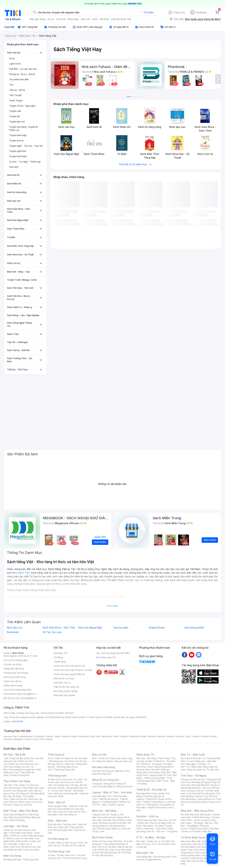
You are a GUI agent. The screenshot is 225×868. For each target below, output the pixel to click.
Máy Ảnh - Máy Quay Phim (197, 811)
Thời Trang (164, 758)
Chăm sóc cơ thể (19, 836)
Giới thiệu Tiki (60, 653)
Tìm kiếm (149, 12)
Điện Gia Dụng (12, 856)
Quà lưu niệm (121, 628)
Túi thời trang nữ (58, 839)
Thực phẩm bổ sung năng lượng (201, 800)
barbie (49, 736)
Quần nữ (69, 758)
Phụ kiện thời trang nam (111, 772)
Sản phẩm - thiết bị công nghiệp (157, 777)
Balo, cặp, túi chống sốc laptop (112, 760)
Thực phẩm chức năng (20, 833)
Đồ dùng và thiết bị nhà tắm (113, 823)
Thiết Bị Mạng (110, 802)
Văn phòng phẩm (194, 628)
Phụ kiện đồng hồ (107, 786)
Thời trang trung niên (64, 770)
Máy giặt (191, 764)
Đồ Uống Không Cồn (110, 852)
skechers (107, 736)
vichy (36, 739)
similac (196, 736)
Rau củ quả (15, 788)
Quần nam (67, 779)
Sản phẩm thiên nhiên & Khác (21, 840)
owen (57, 736)
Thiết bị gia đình (31, 859)
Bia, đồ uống (15, 796)
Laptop (120, 805)
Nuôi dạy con (15, 628)
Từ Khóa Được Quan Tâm (196, 837)
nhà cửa (86, 19)
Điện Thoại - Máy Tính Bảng (21, 811)
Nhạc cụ (116, 829)
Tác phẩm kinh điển (19, 79)
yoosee (180, 736)
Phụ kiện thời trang (104, 767)
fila (42, 739)
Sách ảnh (14, 167)
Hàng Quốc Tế (145, 754)
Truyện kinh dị (16, 141)
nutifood (134, 736)
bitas (214, 736)
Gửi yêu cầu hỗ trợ (13, 664)
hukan (28, 739)
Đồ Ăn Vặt (103, 850)
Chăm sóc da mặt (12, 830)
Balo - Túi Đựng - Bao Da (200, 823)
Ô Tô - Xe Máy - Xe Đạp (151, 837)
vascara (8, 736)
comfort (205, 736)
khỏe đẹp (73, 19)
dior (15, 736)
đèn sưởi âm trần (195, 861)
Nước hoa (15, 847)
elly (92, 736)
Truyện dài (15, 116)
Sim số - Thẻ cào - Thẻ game (162, 831)
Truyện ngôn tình (18, 151)
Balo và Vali (99, 754)
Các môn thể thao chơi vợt (200, 795)
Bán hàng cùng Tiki (106, 657)
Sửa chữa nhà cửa (107, 817)
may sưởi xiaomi (196, 850)
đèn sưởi (196, 841)
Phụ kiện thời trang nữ (103, 771)
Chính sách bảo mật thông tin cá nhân (73, 670)
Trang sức (97, 784)
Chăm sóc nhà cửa (23, 805)
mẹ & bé (61, 19)
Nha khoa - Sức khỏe (155, 829)
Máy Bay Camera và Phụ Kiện (200, 830)
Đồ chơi (35, 758)
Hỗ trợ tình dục (29, 847)
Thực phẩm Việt (30, 788)
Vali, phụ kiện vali (123, 761)
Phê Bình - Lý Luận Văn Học (23, 69)
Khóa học (163, 820)
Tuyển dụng (60, 662)
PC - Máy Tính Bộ (106, 805)
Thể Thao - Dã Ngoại (194, 776)
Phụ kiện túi (80, 845)
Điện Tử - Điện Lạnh (193, 754)
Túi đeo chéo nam (66, 855)
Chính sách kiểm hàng (15, 677)
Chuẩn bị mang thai (20, 775)
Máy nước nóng (200, 767)
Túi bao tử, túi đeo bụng (75, 858)
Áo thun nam (54, 779)
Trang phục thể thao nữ (192, 779)
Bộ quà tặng (107, 855)
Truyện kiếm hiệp (18, 135)
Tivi (188, 767)
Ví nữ (80, 843)
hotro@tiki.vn (30, 694)
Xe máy (146, 844)
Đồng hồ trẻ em (125, 786)
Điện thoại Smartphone (15, 815)
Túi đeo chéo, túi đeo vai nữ (62, 843)
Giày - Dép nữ (56, 802)
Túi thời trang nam (59, 851)
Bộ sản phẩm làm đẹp (22, 848)
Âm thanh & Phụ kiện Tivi (193, 758)
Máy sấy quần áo (196, 770)
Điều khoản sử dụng (64, 678)
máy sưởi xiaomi (204, 852)
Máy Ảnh (207, 831)
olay (188, 736)
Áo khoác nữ (72, 761)
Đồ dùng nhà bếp (12, 859)
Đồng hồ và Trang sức (105, 780)
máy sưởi (185, 841)
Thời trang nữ (56, 754)
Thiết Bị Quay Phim (199, 829)
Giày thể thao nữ (206, 799)
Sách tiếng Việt (144, 857)
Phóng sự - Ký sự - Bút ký (22, 74)
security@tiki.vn (29, 698)
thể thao (105, 19)
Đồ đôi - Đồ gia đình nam (71, 788)
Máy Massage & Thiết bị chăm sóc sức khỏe (24, 837)
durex (74, 736)
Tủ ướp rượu (213, 770)
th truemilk (39, 736)
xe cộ (51, 19)
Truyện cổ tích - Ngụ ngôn (22, 106)
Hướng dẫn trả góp (13, 685)
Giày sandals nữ (65, 809)
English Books (157, 628)
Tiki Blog (58, 657)
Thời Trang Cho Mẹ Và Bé (16, 758)
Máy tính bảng (17, 820)
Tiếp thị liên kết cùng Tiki (66, 687)
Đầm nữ (59, 758)
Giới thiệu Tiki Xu (62, 683)
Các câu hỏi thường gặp (15, 660)
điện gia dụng (37, 19)
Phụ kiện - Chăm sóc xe (149, 841)
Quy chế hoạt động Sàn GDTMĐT (113, 653)
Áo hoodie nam (62, 785)
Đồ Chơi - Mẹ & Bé (15, 754)
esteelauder (25, 736)
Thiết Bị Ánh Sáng (201, 817)
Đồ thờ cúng (104, 829)
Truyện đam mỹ (17, 122)
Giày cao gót (54, 806)
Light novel (15, 64)
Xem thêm (113, 606)
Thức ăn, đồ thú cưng (20, 802)
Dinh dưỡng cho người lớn (22, 770)
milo (98, 736)
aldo (116, 736)
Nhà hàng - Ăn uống (153, 826)
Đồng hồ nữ (110, 784)
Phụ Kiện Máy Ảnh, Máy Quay (195, 815)
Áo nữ (51, 758)
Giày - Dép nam (57, 820)
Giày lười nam (55, 824)
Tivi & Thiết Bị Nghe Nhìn (154, 779)
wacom (161, 736)
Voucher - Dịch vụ (147, 816)
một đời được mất (121, 19)
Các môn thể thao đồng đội (201, 793)
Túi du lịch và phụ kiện (110, 758)
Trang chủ (179, 12)
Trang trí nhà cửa (101, 815)
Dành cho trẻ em (19, 799)
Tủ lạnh (190, 761)
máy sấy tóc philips (203, 844)
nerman (152, 736)
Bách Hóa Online (102, 837)
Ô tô (154, 844)
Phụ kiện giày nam (63, 830)
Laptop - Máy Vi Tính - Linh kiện (112, 792)
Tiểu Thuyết (15, 95)
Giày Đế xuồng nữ (68, 815)
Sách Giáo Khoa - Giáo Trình (59, 628)
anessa (171, 736)
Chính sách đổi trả (12, 681)
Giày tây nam (70, 824)
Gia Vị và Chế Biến (107, 847)
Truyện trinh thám (18, 156)
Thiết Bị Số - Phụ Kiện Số (151, 790)
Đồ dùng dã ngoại (201, 782)
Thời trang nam (57, 776)
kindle (143, 736)
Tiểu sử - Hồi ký (17, 90)
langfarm (19, 739)
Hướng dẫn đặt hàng (14, 669)
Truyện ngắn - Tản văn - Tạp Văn (26, 146)
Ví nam (51, 855)
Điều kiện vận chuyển (64, 695)
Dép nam (64, 827)
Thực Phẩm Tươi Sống (17, 781)
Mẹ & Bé (156, 770)
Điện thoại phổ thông (20, 817)
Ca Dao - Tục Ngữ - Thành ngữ (25, 162)
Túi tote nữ (67, 845)
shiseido (8, 739)
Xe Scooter (163, 844)
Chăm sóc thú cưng (102, 841)
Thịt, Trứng (19, 785)
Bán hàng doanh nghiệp (66, 691)
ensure (66, 736)
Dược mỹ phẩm (32, 850)
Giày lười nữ (74, 812)
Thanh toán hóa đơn (147, 820)
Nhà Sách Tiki (145, 853)
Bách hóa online (152, 772)
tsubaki (49, 739)
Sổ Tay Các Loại (52, 632)
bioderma (84, 736)
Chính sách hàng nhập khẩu (17, 690)
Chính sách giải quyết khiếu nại (69, 674)
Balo (94, 758)
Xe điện (166, 841)
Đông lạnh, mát (25, 791)
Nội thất (107, 820)
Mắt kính (120, 771)
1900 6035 (17, 721)
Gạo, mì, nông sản (20, 793)
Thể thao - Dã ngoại (151, 764)
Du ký (12, 58)
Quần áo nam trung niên (66, 793)
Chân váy (69, 764)
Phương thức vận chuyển (16, 673)
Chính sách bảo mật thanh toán (69, 666)
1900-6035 (18, 653)
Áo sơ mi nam (68, 782)
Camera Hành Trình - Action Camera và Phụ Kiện (200, 820)
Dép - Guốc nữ (70, 806)
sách (95, 19)
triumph (124, 736)
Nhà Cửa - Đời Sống (104, 811)
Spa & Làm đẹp (158, 823)
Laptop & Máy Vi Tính (160, 775)
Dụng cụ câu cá (195, 791)
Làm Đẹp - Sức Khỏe (16, 826)
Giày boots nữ (60, 812)
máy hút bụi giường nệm (199, 854)
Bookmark (13, 632)
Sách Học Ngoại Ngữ (90, 628)
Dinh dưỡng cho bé (19, 767)
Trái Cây (8, 785)
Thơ (11, 85)
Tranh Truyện (16, 101)
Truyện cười (15, 111)
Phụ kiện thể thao (201, 785)
